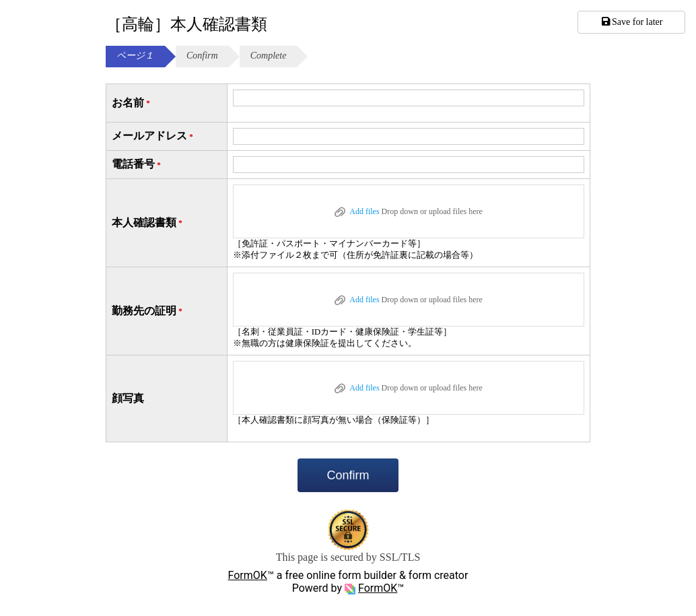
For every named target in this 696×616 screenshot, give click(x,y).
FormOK (248, 575)
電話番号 (137, 165)
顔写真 (128, 398)
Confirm (348, 475)
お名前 (132, 103)
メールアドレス (153, 136)
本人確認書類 (148, 223)
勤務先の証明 (148, 311)
